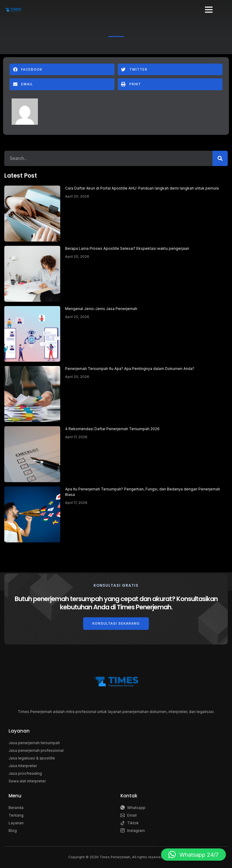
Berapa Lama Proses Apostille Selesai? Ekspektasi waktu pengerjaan (127, 248)
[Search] (220, 158)
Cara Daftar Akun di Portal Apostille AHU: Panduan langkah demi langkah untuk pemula (142, 188)
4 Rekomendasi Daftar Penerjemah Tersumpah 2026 (112, 429)
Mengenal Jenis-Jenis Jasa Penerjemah (101, 309)
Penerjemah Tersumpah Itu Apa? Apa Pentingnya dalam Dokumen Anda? (130, 369)
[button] (209, 9)
